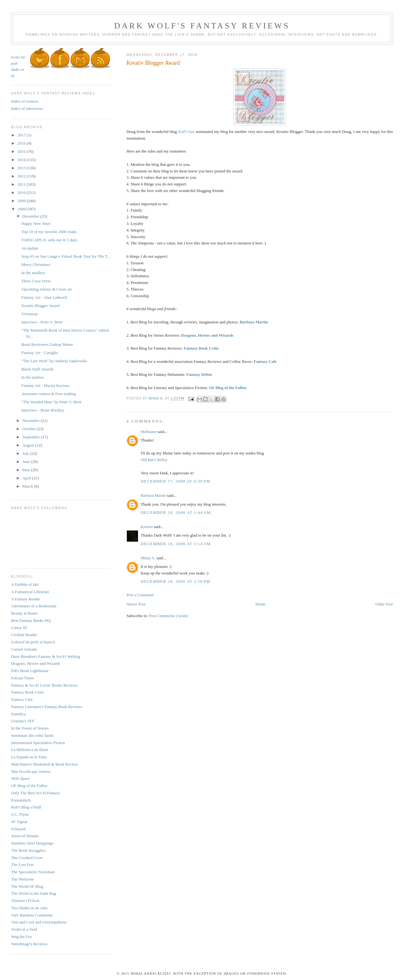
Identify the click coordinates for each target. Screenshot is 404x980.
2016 (22, 143)
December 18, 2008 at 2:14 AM (176, 544)
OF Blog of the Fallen (228, 388)
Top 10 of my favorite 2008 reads (49, 232)
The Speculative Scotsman (33, 872)
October (30, 429)
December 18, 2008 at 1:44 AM (176, 512)
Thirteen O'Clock (25, 901)
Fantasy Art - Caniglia (40, 353)
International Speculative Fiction (38, 743)
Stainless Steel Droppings (32, 843)
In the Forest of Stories (30, 728)
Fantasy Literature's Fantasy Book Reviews (47, 707)
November (32, 421)
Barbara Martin (254, 322)
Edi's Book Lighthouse (30, 671)
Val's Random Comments (32, 915)
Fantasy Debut (199, 374)
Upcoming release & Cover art (47, 289)
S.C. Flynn (20, 814)
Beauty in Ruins (24, 613)
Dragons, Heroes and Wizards (207, 335)
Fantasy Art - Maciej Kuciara (45, 385)
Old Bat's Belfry (154, 460)
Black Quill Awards (38, 369)
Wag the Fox (21, 937)
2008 (22, 209)
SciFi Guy (186, 132)
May (27, 470)
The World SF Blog (27, 886)
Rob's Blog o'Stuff (26, 807)
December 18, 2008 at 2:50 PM (176, 581)
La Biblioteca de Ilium (30, 750)
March (28, 486)
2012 (22, 176)
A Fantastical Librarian (30, 592)
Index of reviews (25, 101)
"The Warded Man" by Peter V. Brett (51, 402)
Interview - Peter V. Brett (42, 322)
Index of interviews (27, 108)
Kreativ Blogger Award (41, 306)
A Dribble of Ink (25, 584)
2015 (22, 151)
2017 (22, 135)
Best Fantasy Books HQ (31, 620)
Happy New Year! (36, 223)
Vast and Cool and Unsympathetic (39, 922)
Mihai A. (148, 558)
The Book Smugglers (29, 850)
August (29, 445)
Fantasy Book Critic (201, 348)
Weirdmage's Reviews (29, 944)
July (26, 453)
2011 (22, 184)
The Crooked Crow (27, 858)
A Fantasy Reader (26, 599)
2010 (22, 192)
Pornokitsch (21, 800)
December (31, 216)
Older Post (384, 604)
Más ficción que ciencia (31, 771)
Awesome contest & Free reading (49, 394)
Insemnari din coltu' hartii (32, 735)
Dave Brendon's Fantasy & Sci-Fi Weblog (45, 656)
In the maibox (33, 377)
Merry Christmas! (36, 265)
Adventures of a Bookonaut (34, 606)
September (32, 437)
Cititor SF (19, 628)
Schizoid (18, 829)
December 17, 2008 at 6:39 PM (176, 481)
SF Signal (19, 822)
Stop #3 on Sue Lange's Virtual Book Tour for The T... (66, 256)
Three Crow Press (36, 281)
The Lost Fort (22, 865)
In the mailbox (33, 273)
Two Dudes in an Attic (30, 908)
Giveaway (30, 314)
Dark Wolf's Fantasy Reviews (202, 26)
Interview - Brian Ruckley (43, 410)
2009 (22, 201)
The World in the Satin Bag (33, 893)
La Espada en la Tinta (29, 757)
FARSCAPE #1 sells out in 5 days (49, 240)
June (27, 462)
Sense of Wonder (25, 836)
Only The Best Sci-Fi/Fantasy (36, 793)
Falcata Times (23, 678)
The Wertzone (23, 879)
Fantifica (18, 714)
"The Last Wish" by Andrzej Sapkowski (54, 361)
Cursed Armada (24, 649)
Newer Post (136, 604)
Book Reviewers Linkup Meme (47, 344)
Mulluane (149, 432)
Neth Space (21, 778)
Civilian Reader (24, 635)
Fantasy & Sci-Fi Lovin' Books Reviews (44, 685)
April (27, 478)
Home (260, 604)
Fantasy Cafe (265, 361)
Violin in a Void (24, 929)
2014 (22, 160)
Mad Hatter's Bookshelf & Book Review (44, 764)
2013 (22, 168)
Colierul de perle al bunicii (33, 642)
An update (30, 248)
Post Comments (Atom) (169, 616)
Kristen (147, 527)
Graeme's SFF (23, 721)
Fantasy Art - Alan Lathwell (44, 297)
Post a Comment (140, 595)
